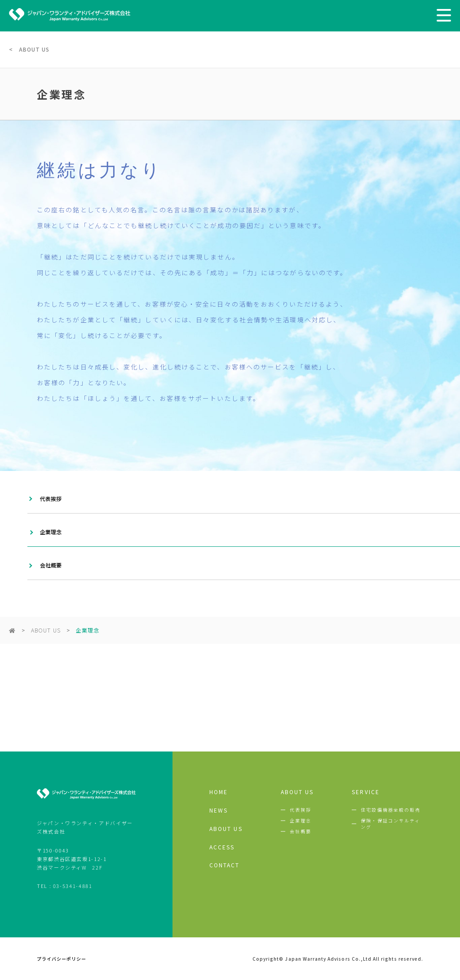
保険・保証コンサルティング (390, 824)
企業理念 (51, 532)
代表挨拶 (51, 499)
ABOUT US (46, 630)
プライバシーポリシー (62, 959)
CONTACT (225, 865)
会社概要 (51, 565)
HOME (219, 792)
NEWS (219, 810)
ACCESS (222, 847)
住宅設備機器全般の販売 (391, 810)
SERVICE (366, 792)
